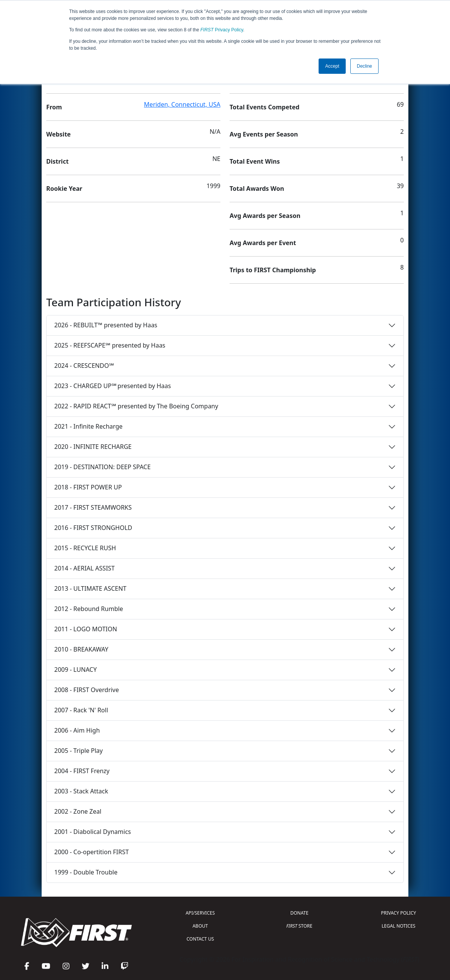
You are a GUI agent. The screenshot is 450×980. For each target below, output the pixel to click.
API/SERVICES (200, 913)
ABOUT (200, 926)
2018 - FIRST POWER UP (88, 487)
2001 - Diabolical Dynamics (93, 832)
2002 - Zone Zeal (78, 811)
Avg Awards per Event (263, 243)
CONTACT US (200, 939)
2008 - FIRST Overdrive (87, 690)
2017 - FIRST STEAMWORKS (93, 507)
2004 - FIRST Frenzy (82, 771)
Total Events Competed (265, 107)
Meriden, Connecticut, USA (182, 104)
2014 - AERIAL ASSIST (84, 568)
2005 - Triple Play (79, 751)
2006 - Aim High (77, 730)
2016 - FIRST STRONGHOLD (93, 528)
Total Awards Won (257, 189)
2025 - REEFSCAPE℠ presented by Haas (110, 345)
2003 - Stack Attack (81, 791)
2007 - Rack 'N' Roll (81, 710)
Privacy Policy (222, 30)
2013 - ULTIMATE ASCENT (90, 588)
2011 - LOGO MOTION (86, 629)
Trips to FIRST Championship (273, 270)
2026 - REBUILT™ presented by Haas (106, 325)
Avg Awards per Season (265, 216)
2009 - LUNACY (75, 670)
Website (58, 134)
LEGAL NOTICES (399, 926)
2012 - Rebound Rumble (89, 609)
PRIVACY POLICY (398, 913)
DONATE (299, 913)
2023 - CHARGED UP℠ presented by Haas (112, 386)
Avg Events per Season (264, 134)
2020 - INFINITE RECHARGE (93, 447)
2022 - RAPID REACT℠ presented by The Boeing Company (136, 406)
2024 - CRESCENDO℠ (84, 366)
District (57, 161)
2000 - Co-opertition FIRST (91, 852)
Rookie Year (64, 189)
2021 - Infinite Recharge (88, 426)
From (54, 107)
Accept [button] (332, 66)
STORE (299, 926)
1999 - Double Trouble (86, 872)
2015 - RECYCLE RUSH (85, 548)
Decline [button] (364, 66)
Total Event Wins (255, 161)
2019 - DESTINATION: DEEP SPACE (102, 467)
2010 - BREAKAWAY (81, 649)
